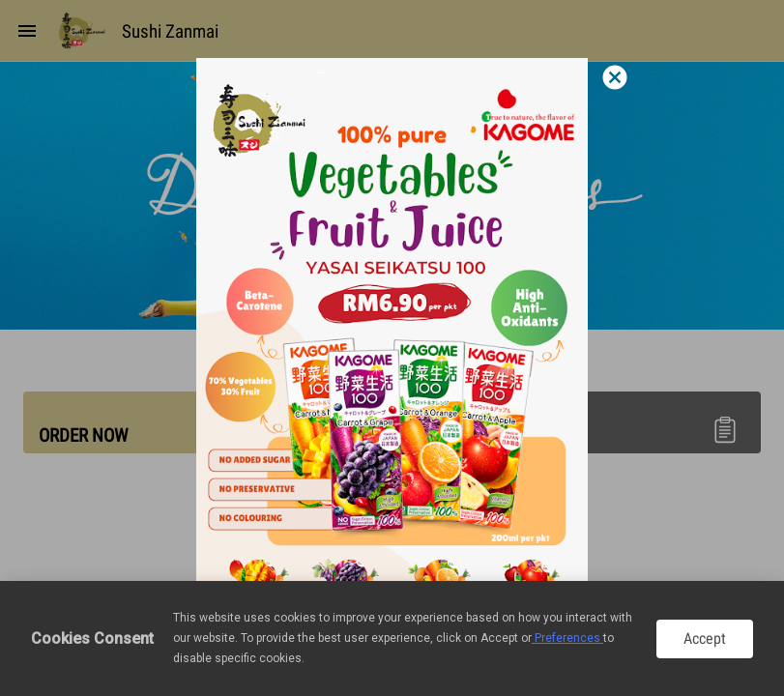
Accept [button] (705, 638)
